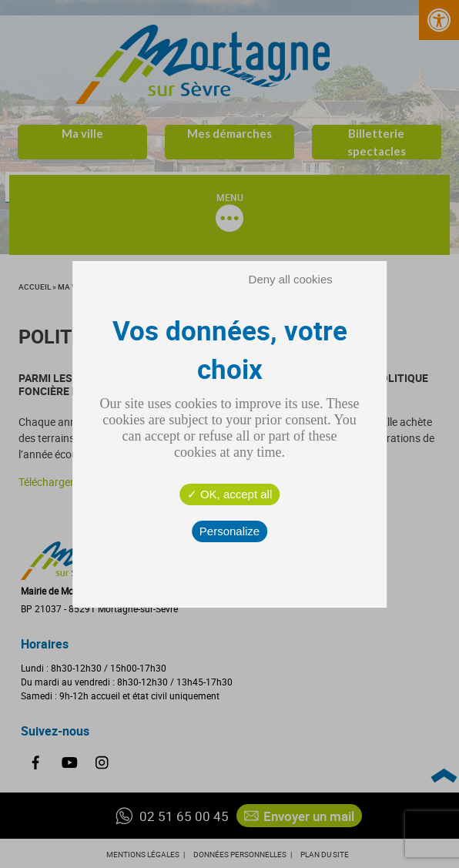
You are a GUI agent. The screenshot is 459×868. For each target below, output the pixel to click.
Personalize (229, 531)
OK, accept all (230, 494)
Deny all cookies (291, 279)
